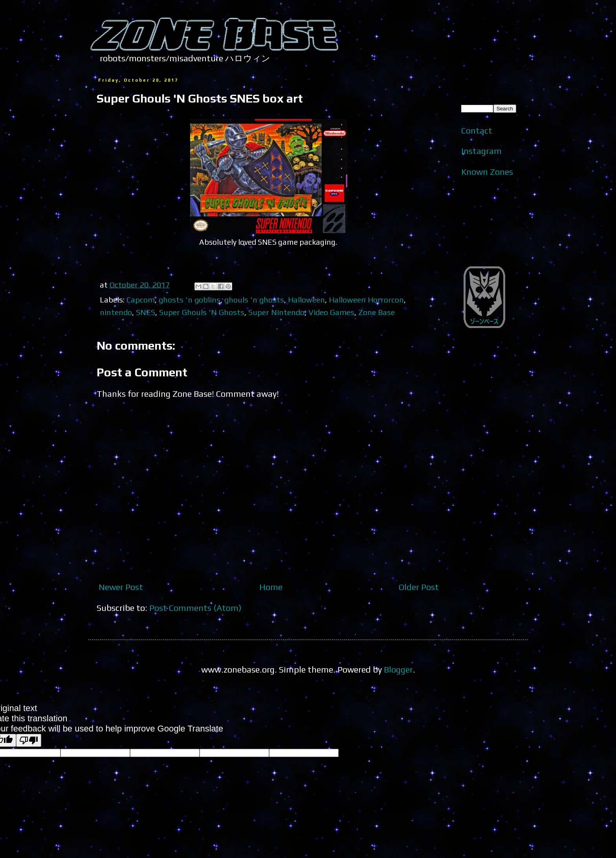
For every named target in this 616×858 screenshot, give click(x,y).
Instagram (481, 151)
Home (271, 587)
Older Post (419, 587)
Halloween (306, 300)
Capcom (141, 300)
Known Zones (487, 172)
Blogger (398, 669)
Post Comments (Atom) (195, 608)
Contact (477, 130)
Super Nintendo (276, 312)
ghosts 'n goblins (190, 300)
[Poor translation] (29, 740)
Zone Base (377, 312)
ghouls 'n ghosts (254, 300)
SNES (146, 312)
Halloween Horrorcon (366, 300)
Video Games (331, 312)
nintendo (116, 312)
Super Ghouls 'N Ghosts (202, 312)
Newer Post (121, 587)
